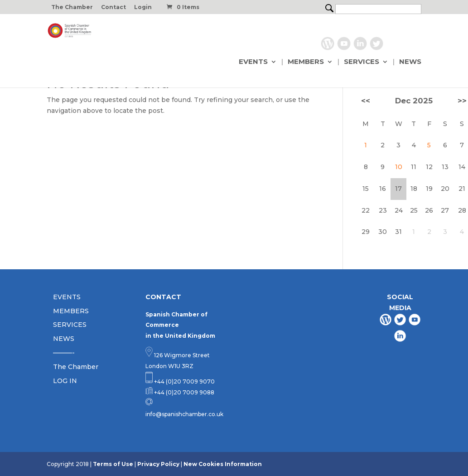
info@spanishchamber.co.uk (184, 414)
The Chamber (72, 7)
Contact (113, 7)
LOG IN (65, 381)
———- (64, 353)
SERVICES (362, 62)
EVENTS (253, 62)
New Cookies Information (223, 464)
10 (399, 167)
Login (143, 7)
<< (366, 101)
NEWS (410, 62)
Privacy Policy (158, 464)
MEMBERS (306, 62)
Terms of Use (113, 464)
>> (462, 101)
